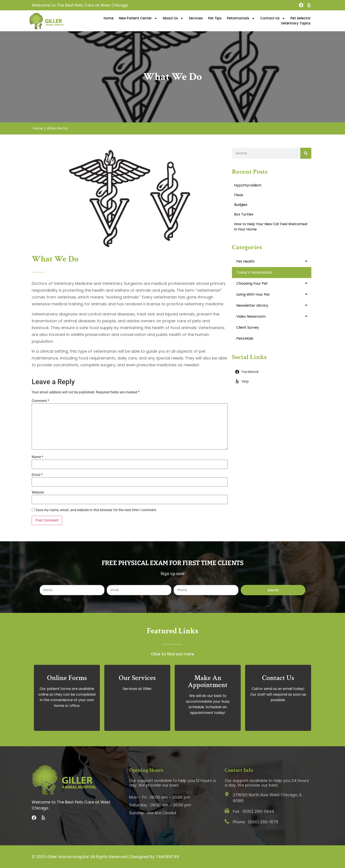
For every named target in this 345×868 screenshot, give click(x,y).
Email (37, 475)
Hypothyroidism (248, 185)
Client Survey (248, 327)
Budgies (241, 205)
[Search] (306, 153)
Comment (40, 401)
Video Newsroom (251, 316)
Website (38, 492)
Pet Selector (301, 18)
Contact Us (273, 18)
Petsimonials (241, 18)
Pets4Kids (245, 338)
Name (38, 457)
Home (109, 18)
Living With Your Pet (253, 294)
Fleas (239, 195)
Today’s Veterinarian (254, 272)
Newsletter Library (252, 305)
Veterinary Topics (296, 23)
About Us (173, 18)
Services (196, 18)
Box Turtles (244, 214)
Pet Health (245, 261)
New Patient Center (138, 18)
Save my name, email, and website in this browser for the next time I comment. (96, 510)
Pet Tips (215, 18)
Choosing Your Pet (252, 283)
